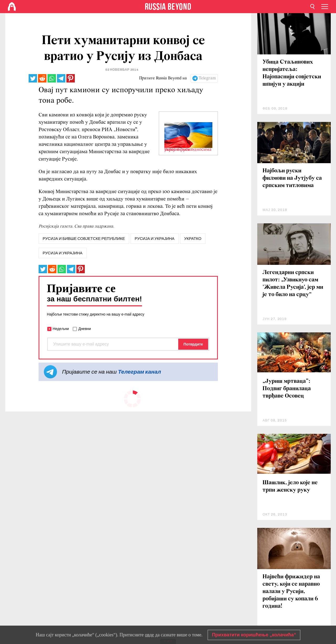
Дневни (85, 329)
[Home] (12, 7)
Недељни (61, 329)
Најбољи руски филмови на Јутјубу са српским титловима (292, 178)
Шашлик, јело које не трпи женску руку (290, 486)
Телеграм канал (139, 372)
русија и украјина (155, 239)
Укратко (193, 239)
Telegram (207, 78)
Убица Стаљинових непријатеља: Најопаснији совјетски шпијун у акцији (292, 73)
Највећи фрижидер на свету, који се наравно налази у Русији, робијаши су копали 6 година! (291, 592)
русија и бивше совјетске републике (84, 239)
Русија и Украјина (63, 253)
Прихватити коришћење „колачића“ (254, 635)
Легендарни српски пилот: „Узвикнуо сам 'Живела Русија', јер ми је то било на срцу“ (293, 284)
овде (149, 635)
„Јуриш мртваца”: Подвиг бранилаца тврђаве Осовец (287, 389)
